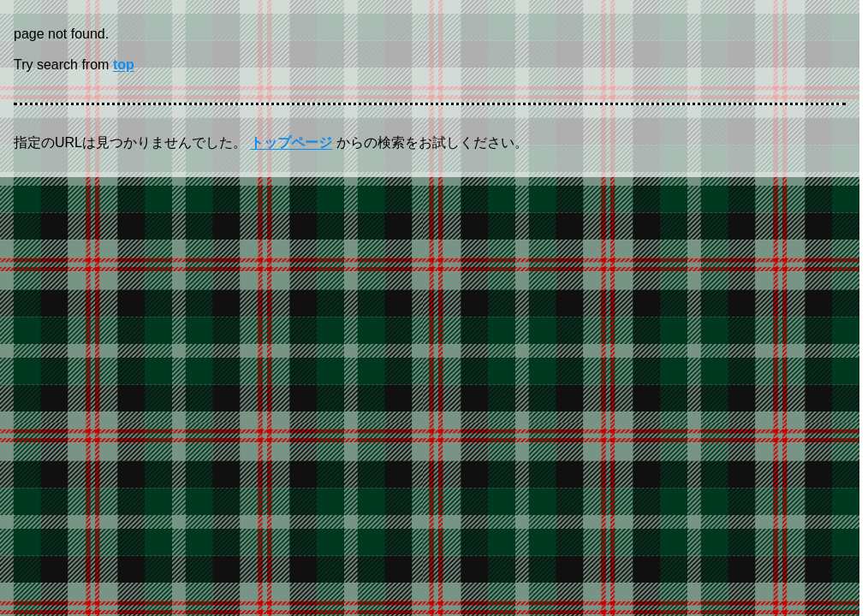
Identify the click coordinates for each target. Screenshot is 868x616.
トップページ (291, 142)
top (124, 65)
